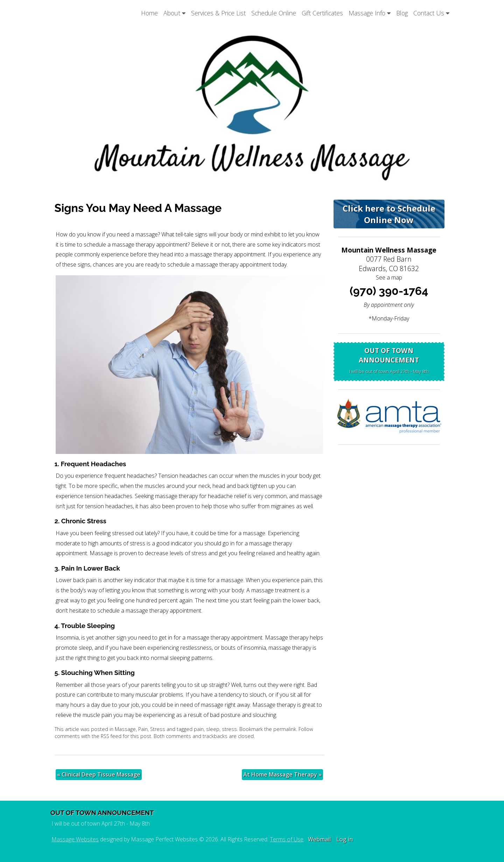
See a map (389, 277)
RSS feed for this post (126, 736)
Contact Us (431, 13)
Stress (158, 729)
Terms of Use (287, 839)
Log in (345, 839)
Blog (402, 13)
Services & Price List (218, 13)
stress (229, 729)
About (174, 13)
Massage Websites (75, 839)
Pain (143, 729)
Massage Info (370, 13)
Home (149, 13)
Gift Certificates (322, 13)
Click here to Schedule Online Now (389, 214)
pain (199, 729)
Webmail (319, 839)
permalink (285, 729)
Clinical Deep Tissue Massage (99, 774)
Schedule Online (274, 13)
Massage (125, 729)
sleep (213, 729)
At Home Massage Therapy (282, 774)
